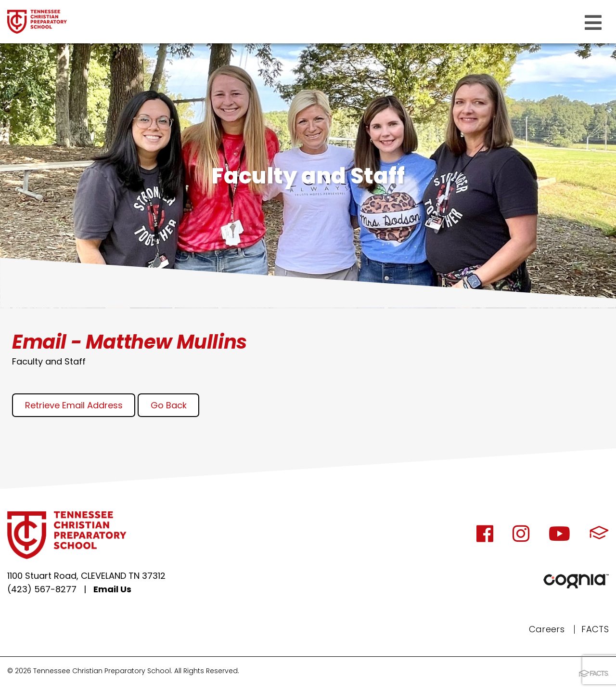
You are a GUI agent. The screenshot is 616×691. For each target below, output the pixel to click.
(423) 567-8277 (42, 589)
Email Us (112, 589)
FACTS (595, 629)
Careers (547, 629)
